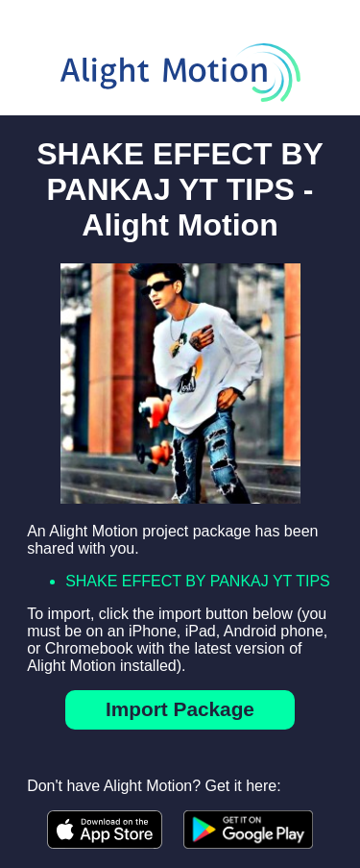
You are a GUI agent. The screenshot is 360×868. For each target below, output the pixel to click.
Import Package (180, 709)
